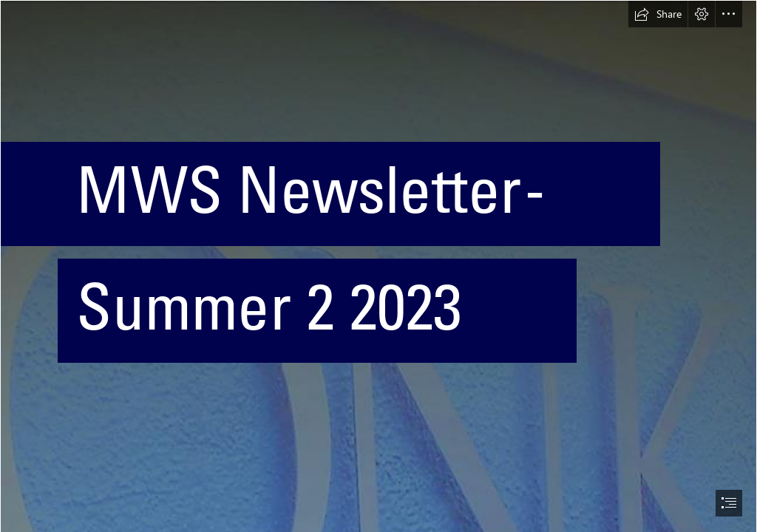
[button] (658, 14)
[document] (378, 266)
